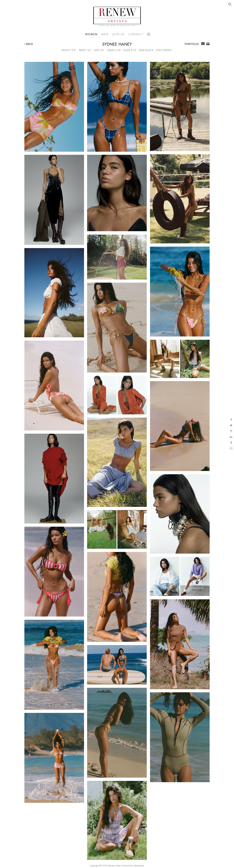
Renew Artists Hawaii (117, 16)
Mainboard (139, 866)
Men (105, 34)
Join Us (118, 34)
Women (91, 34)
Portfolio (192, 44)
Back (29, 44)
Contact (136, 34)
